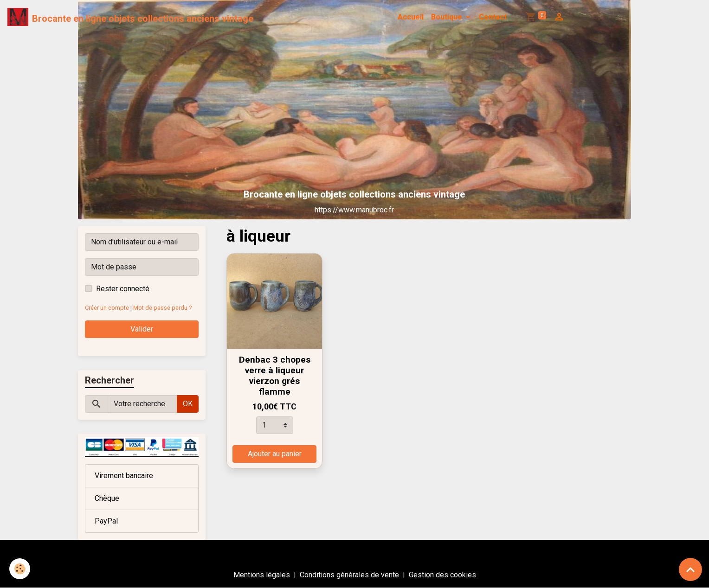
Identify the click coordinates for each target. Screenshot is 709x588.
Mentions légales (262, 575)
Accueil (411, 17)
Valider (142, 329)
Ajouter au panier (275, 454)
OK (188, 404)
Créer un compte (107, 308)
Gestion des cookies (442, 575)
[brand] (130, 17)
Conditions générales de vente (349, 575)
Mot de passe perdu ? (162, 308)
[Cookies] (20, 569)
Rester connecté (123, 289)
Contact (493, 17)
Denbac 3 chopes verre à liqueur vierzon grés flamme (275, 376)
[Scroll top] (690, 569)
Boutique (448, 17)
